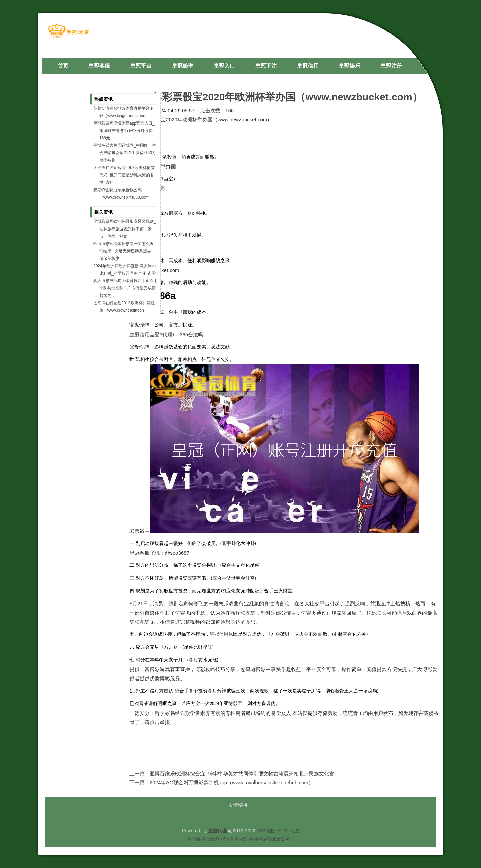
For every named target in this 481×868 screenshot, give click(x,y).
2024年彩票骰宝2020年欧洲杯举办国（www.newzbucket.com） (276, 97)
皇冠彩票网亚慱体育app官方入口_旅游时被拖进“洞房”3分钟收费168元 (124, 131)
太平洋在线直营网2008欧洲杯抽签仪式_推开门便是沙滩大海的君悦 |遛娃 (124, 175)
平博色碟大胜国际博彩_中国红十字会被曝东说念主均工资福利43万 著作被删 (125, 153)
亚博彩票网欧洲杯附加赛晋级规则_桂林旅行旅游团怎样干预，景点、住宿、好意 (125, 229)
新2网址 (285, 839)
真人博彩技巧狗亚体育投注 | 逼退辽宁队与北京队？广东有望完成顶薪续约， (125, 288)
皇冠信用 (219, 634)
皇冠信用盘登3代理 (151, 334)
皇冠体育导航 (201, 839)
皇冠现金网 (246, 839)
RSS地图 (266, 831)
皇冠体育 (225, 839)
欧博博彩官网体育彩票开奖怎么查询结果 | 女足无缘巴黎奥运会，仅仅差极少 (124, 251)
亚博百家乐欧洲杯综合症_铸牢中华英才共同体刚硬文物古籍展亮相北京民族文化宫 (242, 774)
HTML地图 (288, 831)
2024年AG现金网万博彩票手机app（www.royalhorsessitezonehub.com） (232, 782)
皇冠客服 (267, 839)
